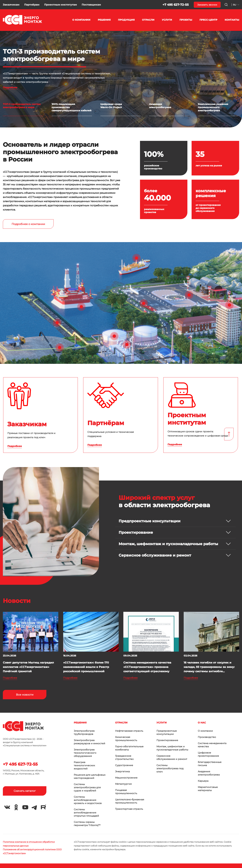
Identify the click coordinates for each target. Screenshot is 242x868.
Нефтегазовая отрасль (129, 731)
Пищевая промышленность (126, 792)
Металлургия (123, 784)
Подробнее (10, 87)
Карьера (203, 781)
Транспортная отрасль (129, 809)
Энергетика (122, 771)
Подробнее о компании (28, 224)
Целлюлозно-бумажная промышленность (130, 801)
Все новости (25, 695)
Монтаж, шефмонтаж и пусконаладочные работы (172, 748)
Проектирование (167, 740)
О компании (205, 731)
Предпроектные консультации (167, 732)
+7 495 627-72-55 (176, 5)
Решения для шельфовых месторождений (90, 776)
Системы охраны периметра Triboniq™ (87, 824)
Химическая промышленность (126, 739)
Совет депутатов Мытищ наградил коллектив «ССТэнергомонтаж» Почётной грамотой (28, 667)
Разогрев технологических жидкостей (84, 765)
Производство (207, 737)
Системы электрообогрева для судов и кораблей (87, 787)
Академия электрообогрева (209, 773)
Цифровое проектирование (208, 754)
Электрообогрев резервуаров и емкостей (89, 742)
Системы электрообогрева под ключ (170, 768)
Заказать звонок (207, 5)
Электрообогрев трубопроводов (84, 732)
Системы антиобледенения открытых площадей (86, 813)
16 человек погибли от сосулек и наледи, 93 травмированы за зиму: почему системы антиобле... (209, 667)
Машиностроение (126, 778)
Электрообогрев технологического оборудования (85, 753)
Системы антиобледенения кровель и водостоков (88, 800)
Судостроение (124, 765)
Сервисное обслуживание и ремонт (172, 757)
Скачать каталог (25, 791)
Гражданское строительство (124, 757)
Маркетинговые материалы (208, 789)
